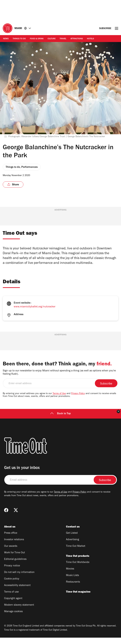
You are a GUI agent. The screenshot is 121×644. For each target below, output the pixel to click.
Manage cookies (13, 618)
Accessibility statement (17, 592)
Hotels (90, 39)
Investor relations (14, 546)
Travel (63, 39)
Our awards (11, 553)
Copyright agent (13, 605)
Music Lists (72, 582)
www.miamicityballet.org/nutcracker (35, 307)
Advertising (73, 546)
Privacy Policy (78, 400)
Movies (70, 575)
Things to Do (19, 39)
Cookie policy (12, 585)
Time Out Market (76, 553)
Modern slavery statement (19, 611)
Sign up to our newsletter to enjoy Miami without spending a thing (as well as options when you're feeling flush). (59, 379)
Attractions (77, 39)
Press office (11, 540)
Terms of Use (59, 400)
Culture (52, 39)
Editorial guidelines (15, 566)
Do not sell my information (19, 579)
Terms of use (11, 598)
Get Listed (72, 540)
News (6, 39)
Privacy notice (12, 572)
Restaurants (73, 588)
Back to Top (60, 420)
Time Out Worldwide (78, 569)
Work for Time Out (15, 559)
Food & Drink (37, 39)
